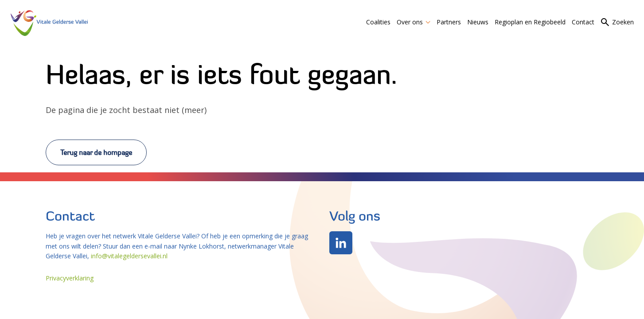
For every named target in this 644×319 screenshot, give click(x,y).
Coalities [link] (378, 22)
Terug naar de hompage (96, 152)
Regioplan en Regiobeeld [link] (530, 22)
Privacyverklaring (70, 278)
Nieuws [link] (478, 22)
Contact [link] (583, 22)
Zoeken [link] (623, 22)
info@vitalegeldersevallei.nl (129, 256)
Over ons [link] (414, 22)
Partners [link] (449, 22)
